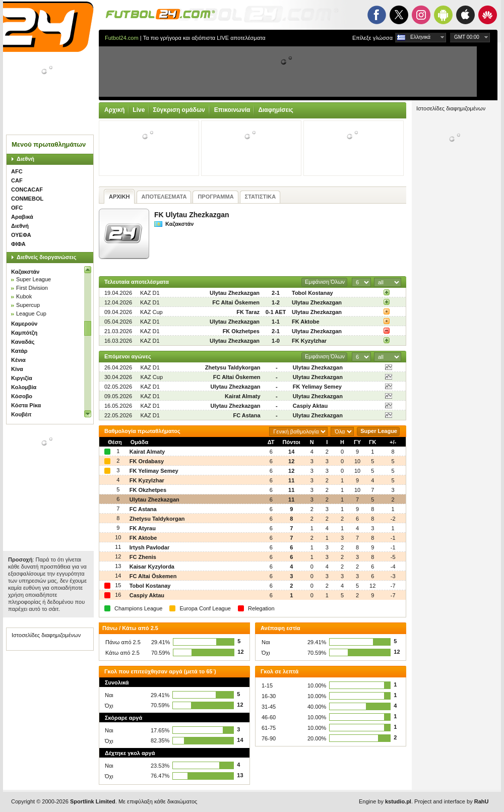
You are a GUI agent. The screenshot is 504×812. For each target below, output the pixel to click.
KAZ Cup (151, 312)
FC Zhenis (143, 557)
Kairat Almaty (243, 396)
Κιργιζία (22, 378)
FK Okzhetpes (241, 331)
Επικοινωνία (232, 110)
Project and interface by (451, 801)
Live (139, 110)
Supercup (28, 305)
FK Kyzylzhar (309, 341)
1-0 (276, 341)
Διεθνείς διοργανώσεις (46, 257)
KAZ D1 (150, 293)
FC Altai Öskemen (236, 302)
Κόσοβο (22, 396)
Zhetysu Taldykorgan (233, 367)
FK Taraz (248, 312)
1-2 (276, 302)
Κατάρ (19, 351)
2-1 (276, 293)
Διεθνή (25, 159)
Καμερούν (24, 324)
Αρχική (114, 110)
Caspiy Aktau (310, 406)
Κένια (18, 360)
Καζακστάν (25, 272)
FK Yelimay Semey (317, 387)
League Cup (31, 314)
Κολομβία (24, 387)
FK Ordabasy (147, 461)
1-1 (276, 322)
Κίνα (17, 369)
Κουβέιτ (21, 414)
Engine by (385, 801)
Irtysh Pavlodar (149, 547)
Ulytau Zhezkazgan (235, 293)
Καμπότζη (24, 333)
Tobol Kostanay (312, 293)
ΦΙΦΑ (18, 244)
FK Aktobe (306, 322)
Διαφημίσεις (275, 110)
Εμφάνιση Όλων (325, 282)
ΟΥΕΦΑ (21, 235)
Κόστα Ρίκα (26, 405)
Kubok (24, 296)
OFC (17, 208)
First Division (32, 288)
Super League (34, 279)
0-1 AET (276, 312)
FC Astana (247, 415)
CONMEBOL (27, 199)
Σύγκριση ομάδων (179, 110)
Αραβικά (22, 217)
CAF (17, 180)
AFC (17, 171)
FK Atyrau (143, 528)
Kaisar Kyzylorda (152, 567)
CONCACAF (27, 190)
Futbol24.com (122, 38)
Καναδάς (23, 342)
